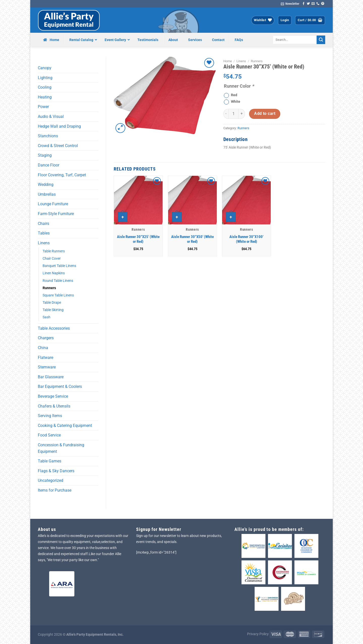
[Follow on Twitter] (308, 4)
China (43, 348)
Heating (45, 97)
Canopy (45, 68)
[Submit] (321, 40)
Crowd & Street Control (58, 146)
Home (228, 61)
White (236, 102)
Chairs (43, 224)
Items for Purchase (55, 490)
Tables (44, 233)
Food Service (49, 435)
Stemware (47, 367)
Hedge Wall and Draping (59, 126)
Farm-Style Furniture (56, 214)
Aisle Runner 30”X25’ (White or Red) (138, 239)
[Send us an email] (313, 4)
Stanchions (48, 136)
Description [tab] (235, 139)
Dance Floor (49, 165)
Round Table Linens (58, 281)
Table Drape (52, 303)
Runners (49, 288)
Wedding (46, 184)
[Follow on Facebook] (304, 4)
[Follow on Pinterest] (323, 4)
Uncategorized (51, 480)
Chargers (46, 338)
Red (234, 95)
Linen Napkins (54, 273)
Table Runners (54, 251)
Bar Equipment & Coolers (60, 386)
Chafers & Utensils (54, 406)
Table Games (50, 461)
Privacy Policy (258, 634)
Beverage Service (53, 396)
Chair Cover (52, 259)
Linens (44, 243)
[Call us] (318, 4)
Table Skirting (53, 310)
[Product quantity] (233, 114)
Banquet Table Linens (59, 266)
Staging (45, 155)
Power (43, 107)
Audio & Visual (51, 116)
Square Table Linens (58, 295)
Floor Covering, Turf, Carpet (62, 175)
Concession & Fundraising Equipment (61, 448)
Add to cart (265, 114)
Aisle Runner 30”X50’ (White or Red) (192, 239)
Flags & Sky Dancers (56, 471)
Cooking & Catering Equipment (65, 426)
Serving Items (50, 416)
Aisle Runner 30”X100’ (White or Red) (246, 239)
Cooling (45, 87)
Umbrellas (47, 194)
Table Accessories (54, 328)
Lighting (45, 78)
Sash (47, 317)
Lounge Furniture (53, 204)
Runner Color (239, 86)
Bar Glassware (51, 377)
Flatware (46, 358)
